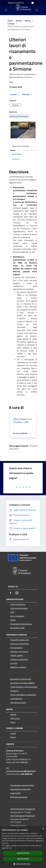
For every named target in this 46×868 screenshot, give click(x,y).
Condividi (15, 95)
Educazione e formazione (21, 679)
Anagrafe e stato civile (20, 640)
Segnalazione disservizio (20, 789)
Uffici (12, 612)
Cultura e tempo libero (20, 644)
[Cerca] (37, 10)
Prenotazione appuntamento (22, 785)
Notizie (28, 21)
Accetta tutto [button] (23, 853)
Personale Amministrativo (21, 624)
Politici (13, 620)
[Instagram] (17, 593)
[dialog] (23, 847)
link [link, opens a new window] (10, 848)
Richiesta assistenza (19, 797)
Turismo (14, 663)
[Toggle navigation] (6, 10)
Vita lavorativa (16, 648)
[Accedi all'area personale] (33, 3)
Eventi (13, 737)
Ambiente (14, 691)
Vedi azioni (27, 95)
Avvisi (13, 722)
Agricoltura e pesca (18, 702)
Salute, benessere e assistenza (23, 695)
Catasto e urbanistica (19, 659)
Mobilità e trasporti (18, 667)
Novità (19, 21)
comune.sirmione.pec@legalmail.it (21, 771)
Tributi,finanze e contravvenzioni (24, 687)
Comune (11, 23)
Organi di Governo (18, 604)
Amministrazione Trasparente (23, 809)
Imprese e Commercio (19, 651)
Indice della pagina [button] (20, 146)
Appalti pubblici (17, 655)
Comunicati (15, 718)
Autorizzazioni (16, 699)
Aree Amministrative (19, 608)
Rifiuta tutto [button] (23, 859)
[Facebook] (11, 593)
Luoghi (13, 733)
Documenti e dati (17, 628)
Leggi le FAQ (15, 793)
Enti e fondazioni (17, 616)
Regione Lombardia (16, 3)
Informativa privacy (18, 825)
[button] (23, 864)
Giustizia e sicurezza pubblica (22, 683)
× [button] (43, 829)
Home (10, 21)
